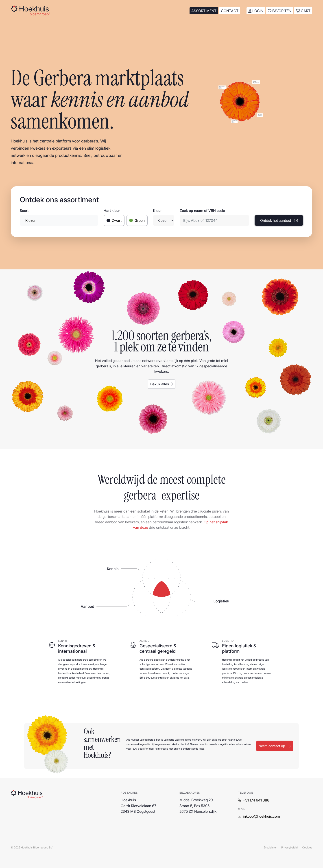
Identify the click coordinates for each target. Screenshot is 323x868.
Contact (230, 11)
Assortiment (204, 11)
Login (256, 11)
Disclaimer (270, 847)
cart (303, 11)
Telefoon (246, 793)
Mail (241, 809)
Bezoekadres (190, 793)
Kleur (157, 211)
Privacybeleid (289, 847)
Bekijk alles (162, 384)
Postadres (129, 793)
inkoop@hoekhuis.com (261, 816)
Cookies (307, 847)
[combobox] (59, 220)
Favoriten (280, 11)
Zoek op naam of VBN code (202, 211)
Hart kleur (112, 211)
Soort (24, 211)
